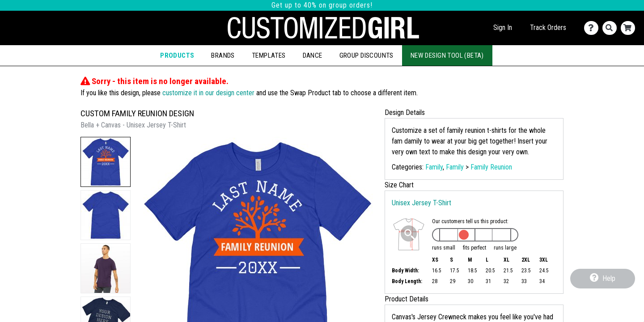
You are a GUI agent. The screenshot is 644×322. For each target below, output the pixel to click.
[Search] (612, 28)
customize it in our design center (208, 93)
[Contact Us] (593, 28)
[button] (106, 162)
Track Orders (548, 28)
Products (177, 55)
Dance (313, 55)
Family (434, 167)
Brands (223, 55)
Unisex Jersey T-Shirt (422, 203)
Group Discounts (366, 55)
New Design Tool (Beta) (447, 55)
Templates (269, 55)
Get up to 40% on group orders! (322, 5)
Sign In (503, 28)
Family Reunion (491, 167)
